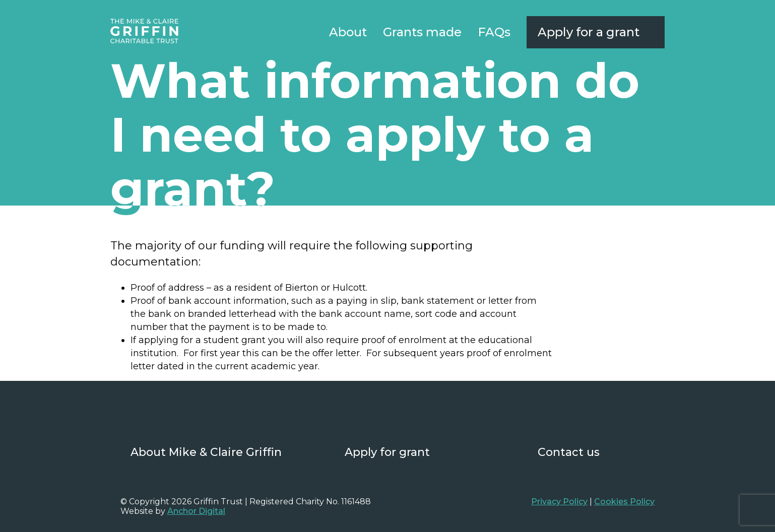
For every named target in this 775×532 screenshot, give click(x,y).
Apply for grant (387, 452)
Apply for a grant (589, 32)
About (348, 32)
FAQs (494, 32)
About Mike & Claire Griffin (206, 452)
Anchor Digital (196, 511)
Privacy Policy (559, 502)
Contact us (569, 452)
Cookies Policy (624, 502)
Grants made (422, 32)
